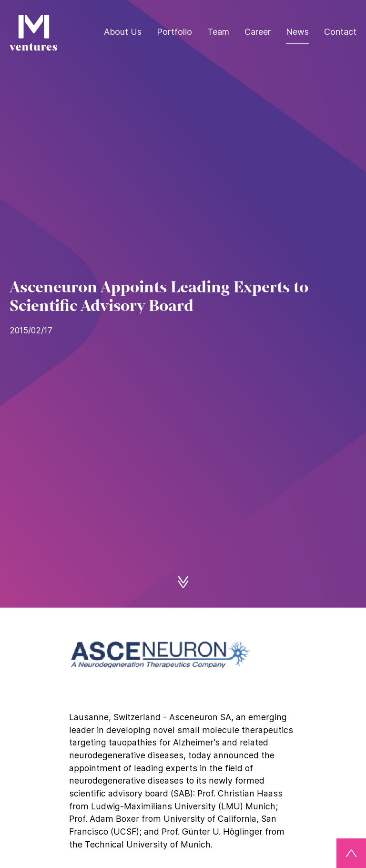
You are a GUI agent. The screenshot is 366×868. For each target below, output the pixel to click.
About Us (123, 32)
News (297, 32)
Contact (340, 32)
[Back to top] (351, 853)
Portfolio (174, 32)
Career (258, 32)
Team (218, 32)
